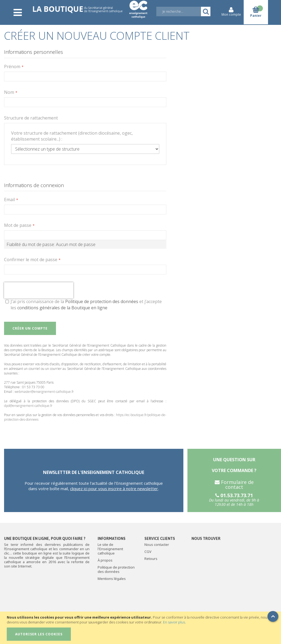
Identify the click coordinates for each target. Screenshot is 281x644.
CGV (148, 552)
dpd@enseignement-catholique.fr (28, 406)
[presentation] (39, 290)
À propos (105, 560)
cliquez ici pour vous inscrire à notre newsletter (114, 489)
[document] (141, 628)
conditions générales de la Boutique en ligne (62, 308)
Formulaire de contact (234, 484)
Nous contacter (157, 545)
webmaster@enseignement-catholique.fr (44, 392)
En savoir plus (174, 622)
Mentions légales (112, 579)
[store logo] (90, 9)
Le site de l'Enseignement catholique (110, 549)
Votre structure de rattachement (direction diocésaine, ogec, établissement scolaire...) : (72, 136)
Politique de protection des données (116, 569)
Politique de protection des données (102, 301)
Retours (151, 559)
